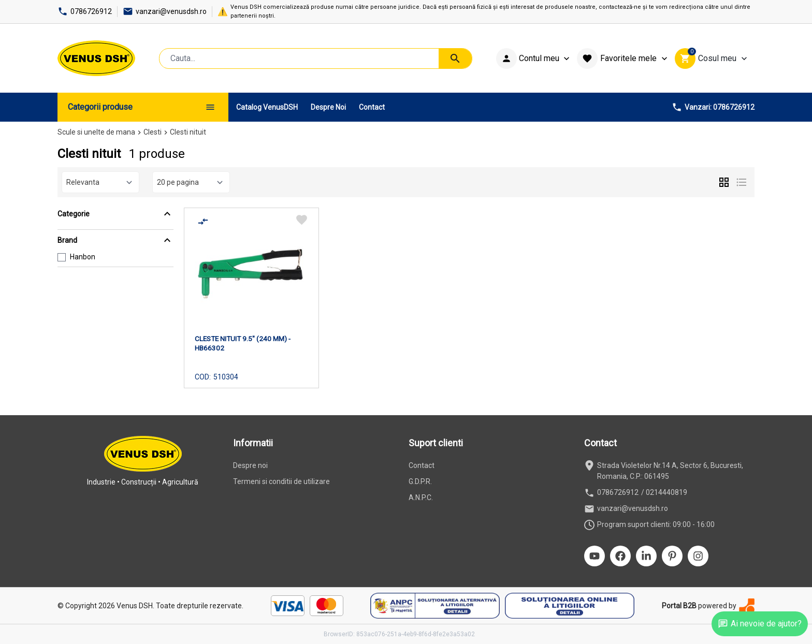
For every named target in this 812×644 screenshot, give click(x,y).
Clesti (153, 132)
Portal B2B (679, 606)
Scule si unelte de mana (96, 132)
